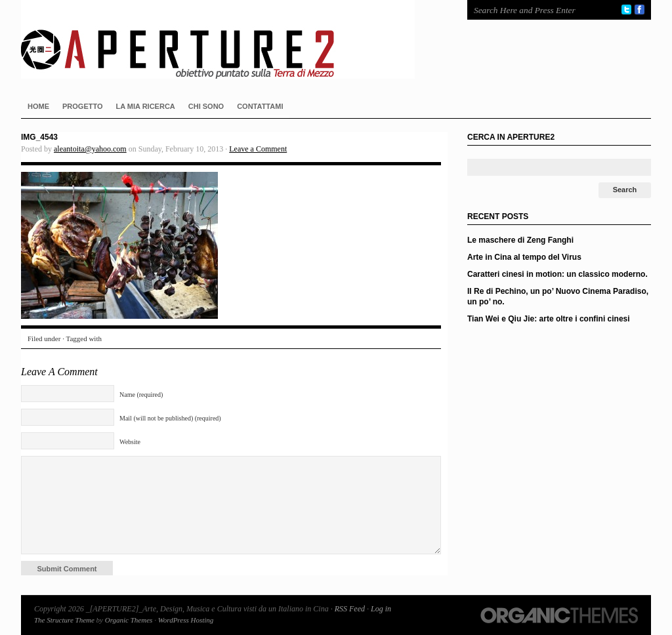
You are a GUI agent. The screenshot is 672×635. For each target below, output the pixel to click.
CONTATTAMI (260, 106)
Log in (381, 609)
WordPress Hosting (186, 620)
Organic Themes (129, 620)
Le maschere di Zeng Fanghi (520, 240)
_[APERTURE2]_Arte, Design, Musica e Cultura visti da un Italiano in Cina (231, 39)
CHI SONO (206, 106)
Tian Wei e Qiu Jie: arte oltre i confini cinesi (549, 319)
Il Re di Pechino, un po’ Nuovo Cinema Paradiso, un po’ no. (558, 297)
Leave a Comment (258, 149)
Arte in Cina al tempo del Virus (524, 257)
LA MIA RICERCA (146, 106)
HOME (38, 106)
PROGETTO (83, 106)
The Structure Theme (64, 620)
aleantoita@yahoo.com (90, 149)
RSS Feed (350, 609)
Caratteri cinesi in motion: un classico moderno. (557, 274)
